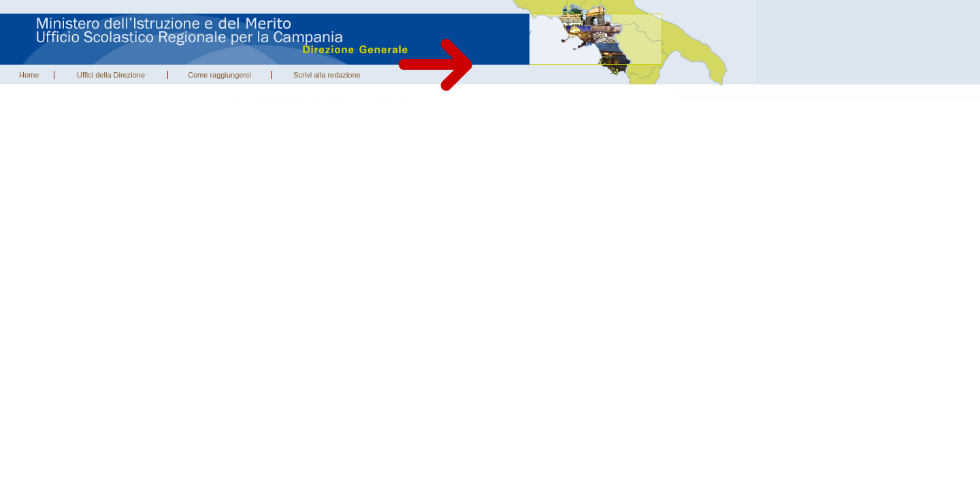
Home (29, 75)
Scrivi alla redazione (327, 75)
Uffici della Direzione (111, 75)
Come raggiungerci (219, 75)
